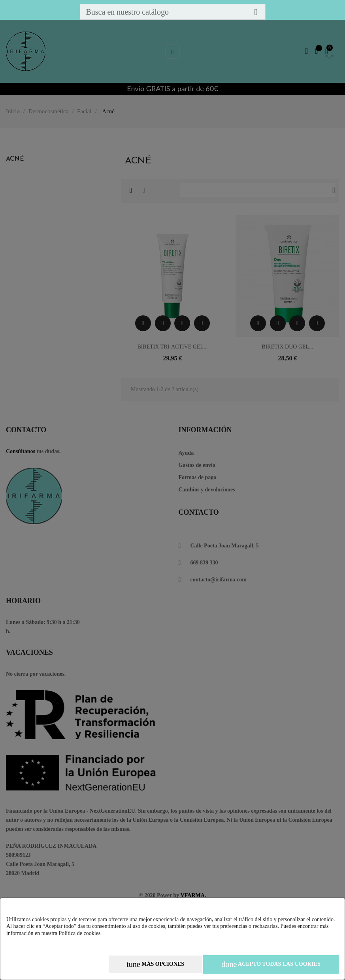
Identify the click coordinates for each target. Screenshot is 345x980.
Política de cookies (80, 933)
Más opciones (155, 964)
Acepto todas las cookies (271, 964)
